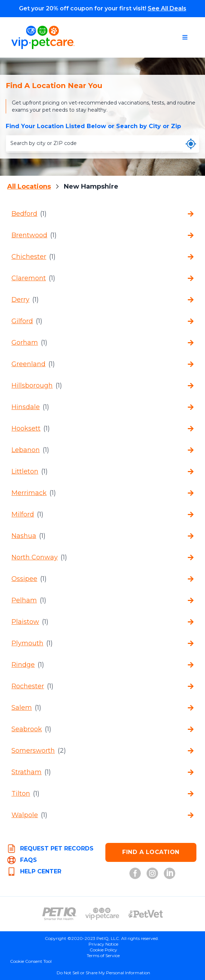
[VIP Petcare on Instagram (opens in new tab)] (152, 873)
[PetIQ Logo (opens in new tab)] (59, 914)
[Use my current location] (191, 144)
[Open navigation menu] (185, 37)
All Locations (29, 186)
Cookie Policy (103, 950)
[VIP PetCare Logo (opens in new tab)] (102, 914)
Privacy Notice (103, 944)
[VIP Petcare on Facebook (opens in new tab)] (135, 873)
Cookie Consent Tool (31, 961)
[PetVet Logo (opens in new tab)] (146, 914)
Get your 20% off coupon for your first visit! (103, 8)
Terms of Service (103, 955)
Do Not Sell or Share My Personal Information (103, 973)
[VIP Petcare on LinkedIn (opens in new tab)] (170, 873)
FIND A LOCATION (151, 852)
